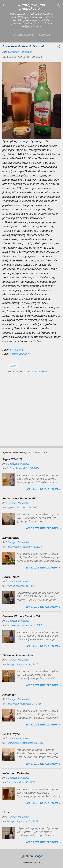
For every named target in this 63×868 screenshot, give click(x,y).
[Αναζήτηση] (59, 6)
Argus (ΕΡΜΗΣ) (12, 459)
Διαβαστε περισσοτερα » (43, 489)
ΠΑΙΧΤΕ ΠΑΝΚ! (12, 577)
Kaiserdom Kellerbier (16, 773)
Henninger (9, 695)
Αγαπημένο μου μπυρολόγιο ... (32, 7)
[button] (59, 47)
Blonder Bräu (11, 538)
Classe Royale (11, 734)
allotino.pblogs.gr (20, 354)
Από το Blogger (32, 856)
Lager (13, 366)
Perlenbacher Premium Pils (20, 499)
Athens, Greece (37, 372)
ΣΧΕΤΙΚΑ (45, 35)
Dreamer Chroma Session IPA (21, 616)
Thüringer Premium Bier (18, 656)
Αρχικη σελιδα (23, 35)
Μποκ (6, 813)
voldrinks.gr (17, 350)
